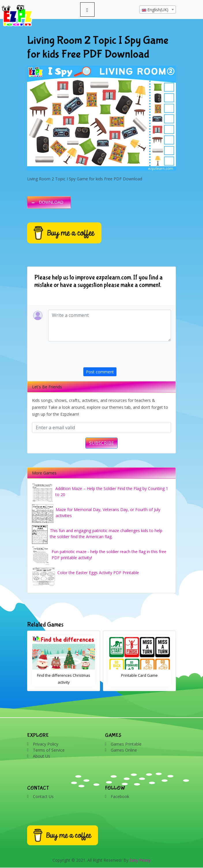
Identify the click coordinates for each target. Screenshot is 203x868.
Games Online (124, 750)
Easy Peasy (140, 860)
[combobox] (158, 10)
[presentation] (127, 356)
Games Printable (126, 744)
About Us (42, 756)
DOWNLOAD (51, 202)
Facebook (120, 796)
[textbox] (158, 10)
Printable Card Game (139, 675)
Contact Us (43, 796)
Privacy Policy (46, 744)
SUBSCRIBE (101, 443)
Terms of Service (49, 750)
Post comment (100, 372)
